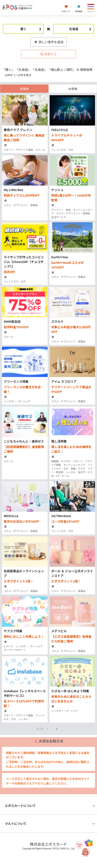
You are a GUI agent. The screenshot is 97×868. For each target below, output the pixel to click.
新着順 (24, 89)
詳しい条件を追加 (49, 42)
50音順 (73, 89)
